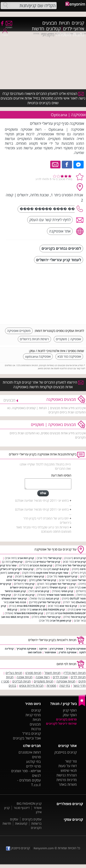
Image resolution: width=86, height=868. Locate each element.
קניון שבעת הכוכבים (41, 565)
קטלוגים (54, 29)
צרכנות (36, 729)
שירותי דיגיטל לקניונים (61, 724)
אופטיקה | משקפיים (68, 339)
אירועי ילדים (74, 29)
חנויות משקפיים (44, 681)
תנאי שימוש (69, 770)
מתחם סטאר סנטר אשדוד (60, 595)
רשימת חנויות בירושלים (34, 339)
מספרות (51, 686)
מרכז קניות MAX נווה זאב (15, 617)
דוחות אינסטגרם (30, 752)
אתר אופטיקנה (60, 231)
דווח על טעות (68, 766)
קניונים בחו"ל (32, 733)
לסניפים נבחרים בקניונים (61, 248)
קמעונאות (21, 823)
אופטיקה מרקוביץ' (76, 649)
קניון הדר (29, 584)
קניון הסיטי (67, 591)
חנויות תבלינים (22, 681)
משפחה (63, 34)
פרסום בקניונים (66, 719)
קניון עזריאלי (55, 558)
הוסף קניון (70, 710)
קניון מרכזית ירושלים (21, 587)
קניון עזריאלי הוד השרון (63, 584)
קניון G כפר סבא (68, 606)
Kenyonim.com (44, 848)
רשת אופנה (43, 677)
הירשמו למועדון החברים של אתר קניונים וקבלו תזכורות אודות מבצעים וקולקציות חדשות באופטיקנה (43, 385)
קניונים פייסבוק (18, 848)
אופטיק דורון (56, 649)
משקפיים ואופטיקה (19, 331)
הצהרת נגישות (67, 775)
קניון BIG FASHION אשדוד (29, 613)
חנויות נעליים (14, 673)
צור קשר (71, 761)
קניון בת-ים (28, 595)
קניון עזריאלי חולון (46, 580)
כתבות (78, 34)
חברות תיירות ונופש (31, 686)
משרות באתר (68, 784)
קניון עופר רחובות (34, 576)
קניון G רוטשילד (58, 587)
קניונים (78, 23)
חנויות (64, 23)
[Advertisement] (55, 294)
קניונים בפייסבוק (66, 752)
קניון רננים (80, 558)
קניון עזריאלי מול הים (74, 565)
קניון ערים (80, 562)
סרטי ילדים (33, 766)
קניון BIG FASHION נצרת (31, 606)
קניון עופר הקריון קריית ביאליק (17, 569)
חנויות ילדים (78, 677)
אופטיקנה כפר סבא (69, 356)
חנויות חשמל (52, 673)
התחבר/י (5, 34)
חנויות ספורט (33, 673)
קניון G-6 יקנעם (61, 569)
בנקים (12, 686)
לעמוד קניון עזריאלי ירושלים (59, 260)
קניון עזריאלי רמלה (50, 617)
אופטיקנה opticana (38, 356)
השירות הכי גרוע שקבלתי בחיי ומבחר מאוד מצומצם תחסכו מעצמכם (44, 529)
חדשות (38, 29)
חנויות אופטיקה (66, 681)
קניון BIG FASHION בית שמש (49, 610)
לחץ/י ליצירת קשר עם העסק (50, 220)
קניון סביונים (42, 591)
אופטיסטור (50, 652)
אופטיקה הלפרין (68, 652)
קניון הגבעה (52, 598)
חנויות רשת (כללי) (75, 673)
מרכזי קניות (33, 715)
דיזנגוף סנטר (22, 808)
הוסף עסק (70, 715)
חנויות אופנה (25, 677)
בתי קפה (65, 686)
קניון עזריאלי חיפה (16, 580)
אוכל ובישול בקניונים (27, 738)
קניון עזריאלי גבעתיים (48, 562)
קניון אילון (17, 562)
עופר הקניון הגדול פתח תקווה (52, 573)
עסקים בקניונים (32, 819)
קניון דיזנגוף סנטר (68, 576)
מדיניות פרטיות (67, 780)
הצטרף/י (9, 26)
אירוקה (43, 649)
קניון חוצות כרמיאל (15, 591)
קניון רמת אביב (26, 558)
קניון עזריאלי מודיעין (49, 602)
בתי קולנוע (33, 762)
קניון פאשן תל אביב (61, 621)
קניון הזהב (14, 573)
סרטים (36, 757)
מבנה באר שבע (18, 602)
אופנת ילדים (60, 677)
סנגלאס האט (35, 652)
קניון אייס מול (78, 617)
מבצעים (50, 23)
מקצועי (48, 34)
